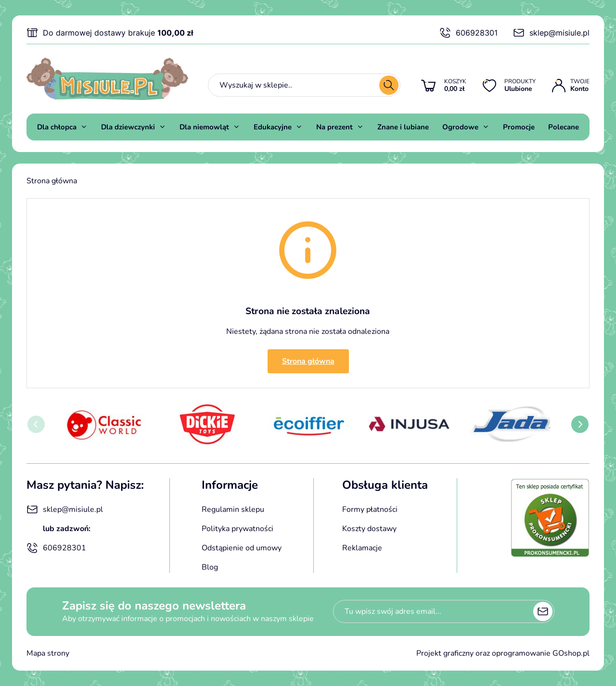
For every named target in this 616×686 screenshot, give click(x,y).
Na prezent (334, 127)
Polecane (564, 127)
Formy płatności (370, 509)
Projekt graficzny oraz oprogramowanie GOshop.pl (503, 653)
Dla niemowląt (204, 127)
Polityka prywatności (237, 529)
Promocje (519, 127)
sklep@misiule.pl (551, 33)
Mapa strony (48, 653)
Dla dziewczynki (128, 127)
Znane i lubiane (403, 127)
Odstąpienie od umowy (242, 548)
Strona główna (52, 181)
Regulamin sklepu (233, 509)
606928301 (468, 33)
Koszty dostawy (369, 529)
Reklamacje (362, 548)
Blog (210, 567)
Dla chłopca (57, 127)
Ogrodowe (460, 127)
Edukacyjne (273, 127)
